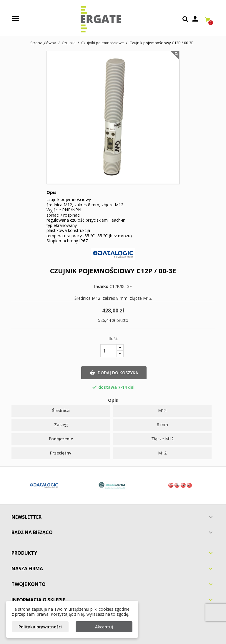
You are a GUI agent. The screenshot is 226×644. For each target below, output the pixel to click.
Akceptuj (104, 627)
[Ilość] (109, 351)
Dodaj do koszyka (114, 373)
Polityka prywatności (40, 627)
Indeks (101, 286)
